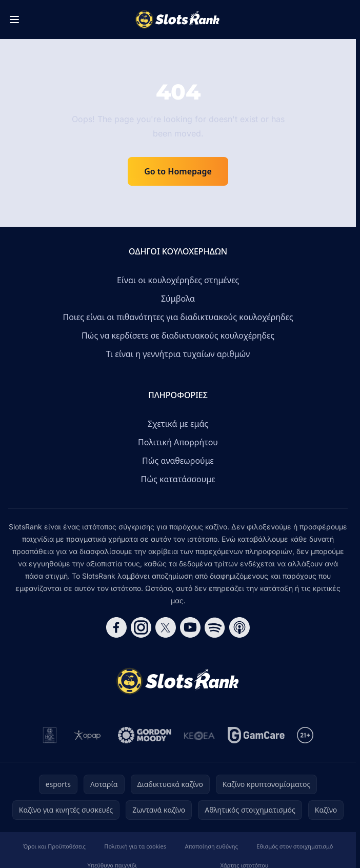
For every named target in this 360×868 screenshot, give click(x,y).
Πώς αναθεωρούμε (178, 461)
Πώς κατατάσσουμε (178, 479)
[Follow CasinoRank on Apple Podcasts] (239, 627)
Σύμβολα (178, 299)
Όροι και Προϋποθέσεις (54, 846)
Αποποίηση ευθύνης (211, 846)
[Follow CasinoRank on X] (166, 627)
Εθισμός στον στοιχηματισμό (295, 846)
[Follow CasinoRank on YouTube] (190, 627)
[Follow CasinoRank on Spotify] (215, 627)
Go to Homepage (178, 171)
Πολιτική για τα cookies (135, 846)
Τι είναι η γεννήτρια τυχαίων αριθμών (178, 354)
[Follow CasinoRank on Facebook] (116, 627)
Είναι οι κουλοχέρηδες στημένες (178, 280)
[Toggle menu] (14, 19)
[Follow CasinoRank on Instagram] (141, 627)
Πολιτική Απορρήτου (178, 442)
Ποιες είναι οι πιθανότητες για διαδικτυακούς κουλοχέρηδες (178, 317)
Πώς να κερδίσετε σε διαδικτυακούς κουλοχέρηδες (178, 336)
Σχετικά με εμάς (178, 424)
